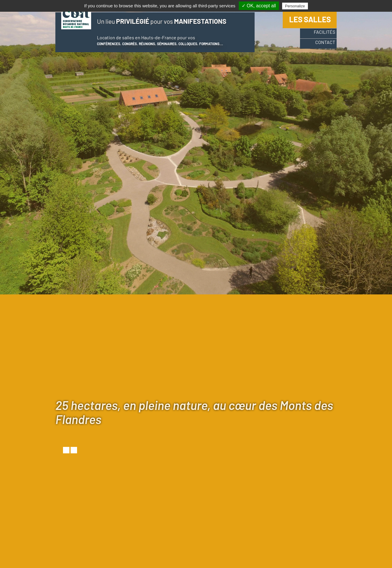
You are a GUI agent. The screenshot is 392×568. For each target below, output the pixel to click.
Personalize (295, 6)
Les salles (310, 22)
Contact (321, 47)
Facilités (320, 36)
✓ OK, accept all (259, 6)
